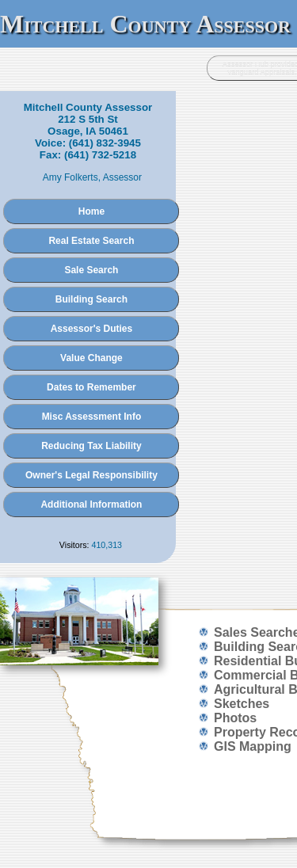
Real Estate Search (91, 241)
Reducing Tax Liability (91, 446)
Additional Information (91, 504)
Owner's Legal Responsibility (91, 475)
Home (91, 211)
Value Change (91, 358)
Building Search (91, 299)
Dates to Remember (91, 387)
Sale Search (91, 270)
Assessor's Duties (92, 329)
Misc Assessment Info (92, 417)
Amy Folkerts (70, 177)
